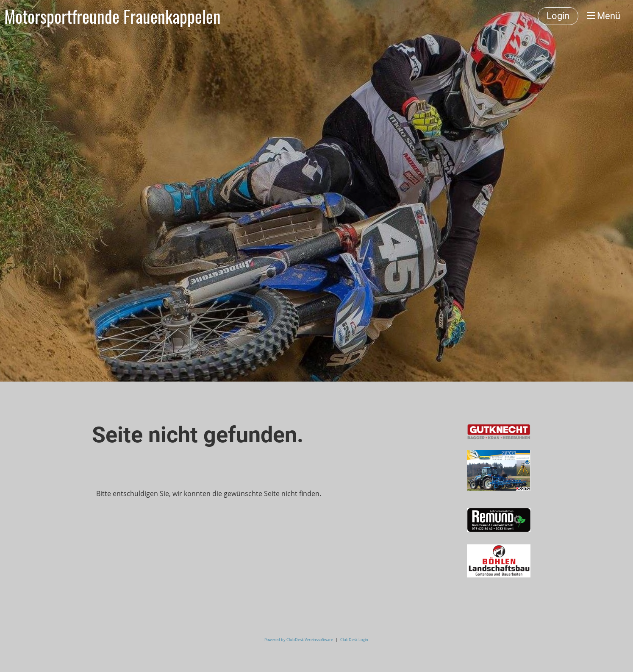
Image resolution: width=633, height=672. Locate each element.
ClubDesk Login (354, 640)
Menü (604, 16)
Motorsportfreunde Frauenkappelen (112, 16)
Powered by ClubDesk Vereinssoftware (299, 640)
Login (558, 16)
